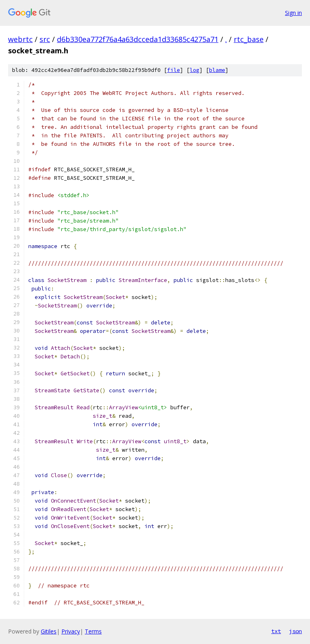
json (295, 631)
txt (276, 631)
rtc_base (249, 39)
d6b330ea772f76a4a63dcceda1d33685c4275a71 (138, 39)
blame (217, 70)
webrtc (20, 39)
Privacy (71, 631)
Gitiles (49, 631)
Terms (93, 631)
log (195, 70)
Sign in (293, 13)
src (45, 39)
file (174, 70)
